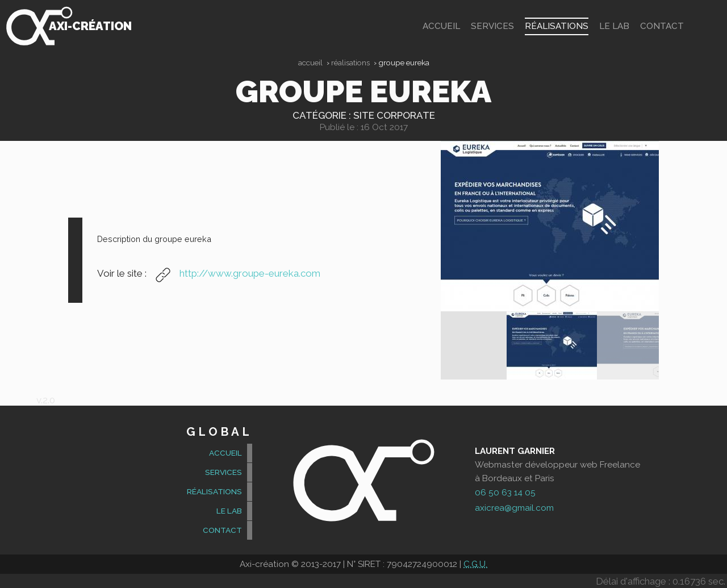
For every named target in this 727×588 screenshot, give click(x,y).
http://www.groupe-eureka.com (235, 273)
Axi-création (90, 26)
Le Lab (617, 26)
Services (505, 26)
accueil (458, 26)
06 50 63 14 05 (505, 492)
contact (662, 26)
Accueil (310, 62)
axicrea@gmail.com (514, 507)
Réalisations (563, 26)
